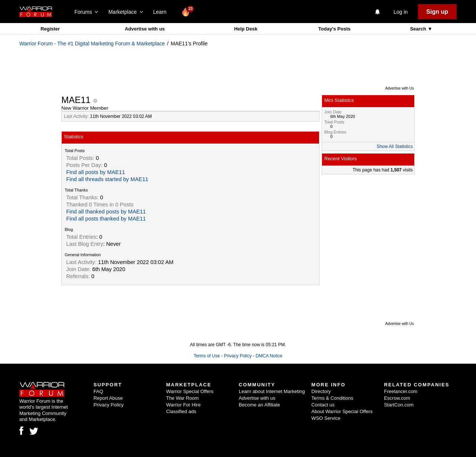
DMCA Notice (269, 356)
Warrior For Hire (184, 405)
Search (419, 29)
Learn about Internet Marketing (272, 391)
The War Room (183, 398)
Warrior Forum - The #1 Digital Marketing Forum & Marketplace (92, 44)
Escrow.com (397, 398)
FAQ (98, 391)
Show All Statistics (395, 147)
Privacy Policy (238, 356)
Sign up (437, 12)
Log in (401, 12)
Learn (162, 12)
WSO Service (326, 418)
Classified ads (181, 411)
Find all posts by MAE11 (96, 172)
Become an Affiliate (259, 405)
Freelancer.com (401, 391)
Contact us (323, 405)
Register (50, 29)
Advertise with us (145, 29)
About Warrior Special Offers (342, 411)
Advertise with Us (400, 88)
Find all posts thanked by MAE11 (106, 219)
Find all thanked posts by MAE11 (106, 212)
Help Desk (246, 29)
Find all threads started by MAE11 (107, 179)
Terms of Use (207, 356)
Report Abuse (108, 398)
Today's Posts (335, 29)
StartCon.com (399, 405)
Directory (321, 391)
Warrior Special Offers (190, 391)
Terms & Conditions (332, 398)
